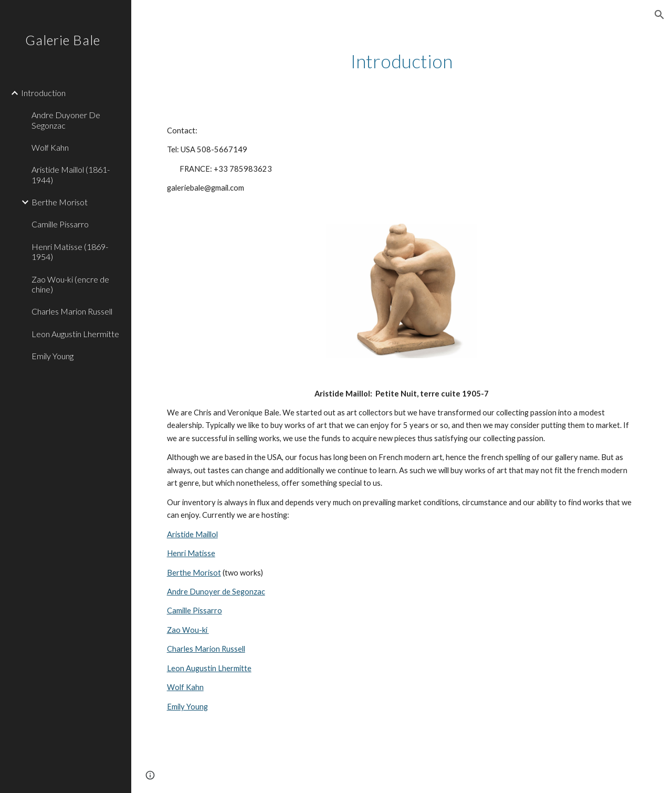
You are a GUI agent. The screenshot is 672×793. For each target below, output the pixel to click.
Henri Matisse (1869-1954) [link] (70, 252)
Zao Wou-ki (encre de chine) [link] (70, 284)
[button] (659, 15)
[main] (402, 61)
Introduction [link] (43, 93)
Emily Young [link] (52, 356)
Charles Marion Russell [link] (72, 311)
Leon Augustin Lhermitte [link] (75, 334)
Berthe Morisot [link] (60, 202)
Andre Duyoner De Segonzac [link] (66, 120)
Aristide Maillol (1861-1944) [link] (71, 174)
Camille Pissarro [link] (60, 224)
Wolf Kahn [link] (50, 147)
